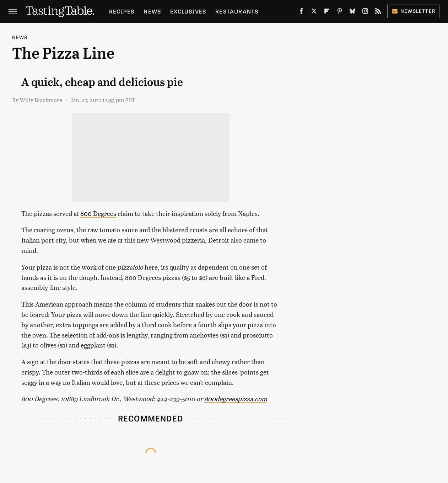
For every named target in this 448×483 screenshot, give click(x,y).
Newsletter (413, 11)
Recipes (122, 11)
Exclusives (188, 11)
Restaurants (237, 11)
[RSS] (378, 12)
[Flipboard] (327, 12)
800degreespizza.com (236, 399)
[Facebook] (301, 12)
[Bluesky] (352, 12)
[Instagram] (365, 12)
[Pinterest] (340, 12)
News (152, 11)
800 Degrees (98, 213)
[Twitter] (314, 12)
